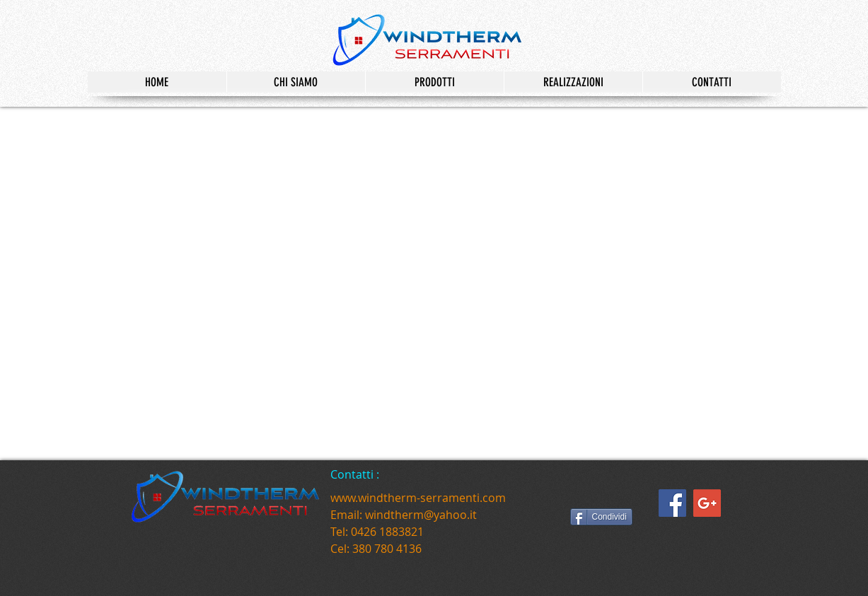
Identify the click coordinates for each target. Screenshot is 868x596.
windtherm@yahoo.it (421, 515)
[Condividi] (601, 517)
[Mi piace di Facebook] (611, 492)
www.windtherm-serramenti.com (418, 498)
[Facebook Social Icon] (672, 503)
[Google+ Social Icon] (707, 503)
